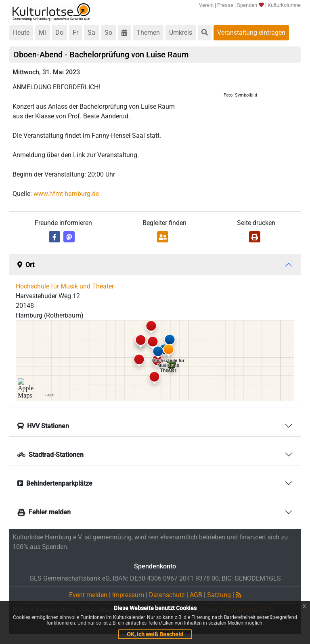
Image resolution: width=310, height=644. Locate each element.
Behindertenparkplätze (55, 483)
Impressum (128, 595)
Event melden (88, 595)
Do (59, 33)
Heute (21, 33)
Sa (91, 33)
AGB (196, 595)
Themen (148, 33)
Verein (206, 5)
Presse (225, 5)
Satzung (219, 595)
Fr (75, 33)
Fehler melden (44, 512)
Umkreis (181, 33)
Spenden (250, 5)
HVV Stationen (43, 426)
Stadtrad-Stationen (50, 455)
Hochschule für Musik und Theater (65, 286)
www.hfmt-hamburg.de (66, 194)
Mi (42, 33)
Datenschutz (167, 595)
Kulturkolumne (284, 5)
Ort (26, 265)
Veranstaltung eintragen (251, 33)
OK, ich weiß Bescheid (155, 634)
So (108, 33)
